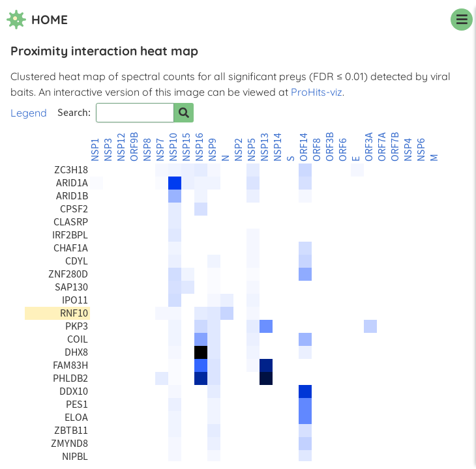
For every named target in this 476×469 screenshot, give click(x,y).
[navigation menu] (462, 20)
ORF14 (304, 147)
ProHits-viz (317, 92)
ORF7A (382, 147)
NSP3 (108, 150)
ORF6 (343, 150)
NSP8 (147, 150)
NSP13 (265, 147)
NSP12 (121, 147)
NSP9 (213, 150)
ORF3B (330, 147)
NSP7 (160, 150)
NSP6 (421, 150)
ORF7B (395, 147)
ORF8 (317, 150)
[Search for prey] (184, 113)
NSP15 (186, 147)
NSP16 (200, 147)
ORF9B (134, 147)
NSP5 (252, 150)
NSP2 (239, 150)
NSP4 (408, 150)
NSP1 (95, 150)
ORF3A (369, 147)
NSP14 (278, 147)
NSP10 (173, 147)
